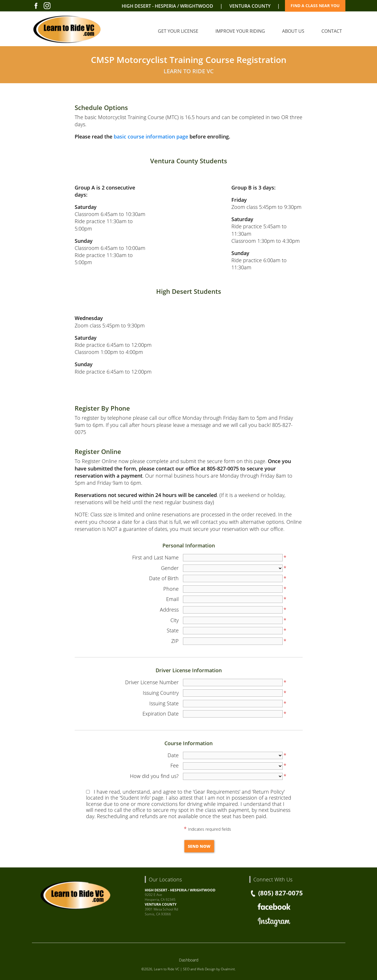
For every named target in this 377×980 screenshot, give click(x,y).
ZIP (175, 641)
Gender (170, 568)
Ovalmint (228, 969)
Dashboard (189, 960)
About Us (293, 31)
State (173, 630)
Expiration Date (161, 714)
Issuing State (164, 703)
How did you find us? (154, 776)
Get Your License (178, 31)
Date (173, 755)
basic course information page (151, 136)
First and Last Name (155, 557)
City (175, 620)
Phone (171, 589)
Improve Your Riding (240, 31)
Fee (175, 765)
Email (172, 599)
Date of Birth (164, 578)
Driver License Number (152, 682)
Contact (332, 31)
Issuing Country (161, 693)
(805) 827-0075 (276, 893)
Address (169, 610)
